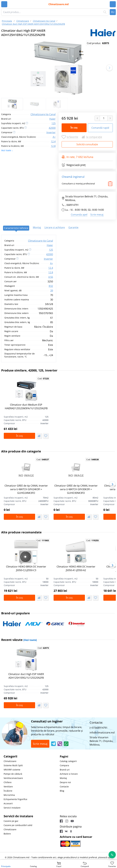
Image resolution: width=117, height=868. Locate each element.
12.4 (53, 141)
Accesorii (8, 803)
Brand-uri (65, 770)
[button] (109, 68)
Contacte (64, 787)
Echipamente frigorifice (15, 799)
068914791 (73, 205)
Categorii (10, 756)
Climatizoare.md (58, 4)
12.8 (53, 146)
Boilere (7, 834)
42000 (52, 128)
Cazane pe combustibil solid (18, 825)
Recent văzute (19, 640)
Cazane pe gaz (11, 821)
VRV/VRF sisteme (12, 770)
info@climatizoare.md (102, 733)
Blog (62, 791)
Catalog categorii (68, 761)
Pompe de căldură (13, 774)
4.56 (51, 277)
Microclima (9, 795)
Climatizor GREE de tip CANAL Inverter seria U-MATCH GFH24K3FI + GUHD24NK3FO (26, 489)
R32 (51, 286)
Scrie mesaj (97, 215)
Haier (52, 119)
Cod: (43, 379)
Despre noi (65, 782)
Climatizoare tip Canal (43, 114)
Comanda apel (79, 215)
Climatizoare (10, 761)
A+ (54, 137)
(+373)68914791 (99, 728)
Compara (64, 765)
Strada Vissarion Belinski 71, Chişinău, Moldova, (85, 198)
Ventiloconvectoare (13, 778)
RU (113, 12)
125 (54, 123)
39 (52, 291)
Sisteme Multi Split (13, 765)
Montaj (63, 778)
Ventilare (8, 787)
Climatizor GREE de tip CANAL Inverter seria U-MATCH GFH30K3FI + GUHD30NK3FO (76, 489)
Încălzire (8, 791)
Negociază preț (74, 165)
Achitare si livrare (69, 774)
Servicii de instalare (18, 816)
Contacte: (96, 723)
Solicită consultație (87, 144)
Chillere (8, 782)
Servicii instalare (12, 808)
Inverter (51, 132)
